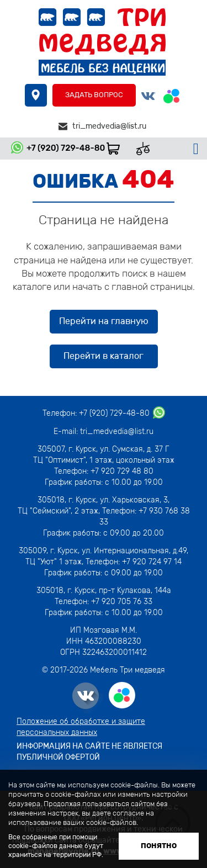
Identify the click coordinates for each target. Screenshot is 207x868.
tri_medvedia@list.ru (109, 126)
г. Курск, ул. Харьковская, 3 (117, 500)
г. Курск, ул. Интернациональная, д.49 (118, 551)
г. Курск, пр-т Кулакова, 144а (119, 591)
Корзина (117, 149)
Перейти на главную (104, 321)
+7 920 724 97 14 (152, 562)
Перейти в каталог (104, 356)
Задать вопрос (94, 95)
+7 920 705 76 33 (122, 602)
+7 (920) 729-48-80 (66, 148)
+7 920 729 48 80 (122, 471)
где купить (36, 95)
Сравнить (147, 149)
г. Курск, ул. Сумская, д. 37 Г (119, 449)
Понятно (159, 846)
